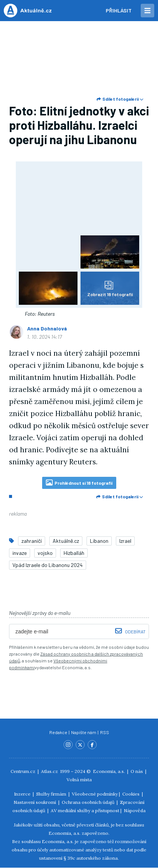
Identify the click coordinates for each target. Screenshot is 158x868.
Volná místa (79, 780)
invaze (20, 553)
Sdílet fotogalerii (120, 99)
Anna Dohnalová (47, 328)
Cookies (131, 794)
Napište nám (84, 732)
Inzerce (22, 794)
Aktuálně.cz (66, 541)
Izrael (125, 541)
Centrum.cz (23, 771)
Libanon (99, 541)
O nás (137, 771)
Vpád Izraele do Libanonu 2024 (48, 565)
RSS (105, 732)
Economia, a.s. (109, 771)
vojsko (45, 553)
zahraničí (32, 541)
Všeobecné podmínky (95, 794)
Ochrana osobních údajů (88, 802)
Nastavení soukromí (35, 802)
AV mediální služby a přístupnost (85, 810)
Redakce (59, 732)
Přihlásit (119, 10)
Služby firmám (51, 794)
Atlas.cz (49, 771)
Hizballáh (74, 553)
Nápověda (135, 810)
